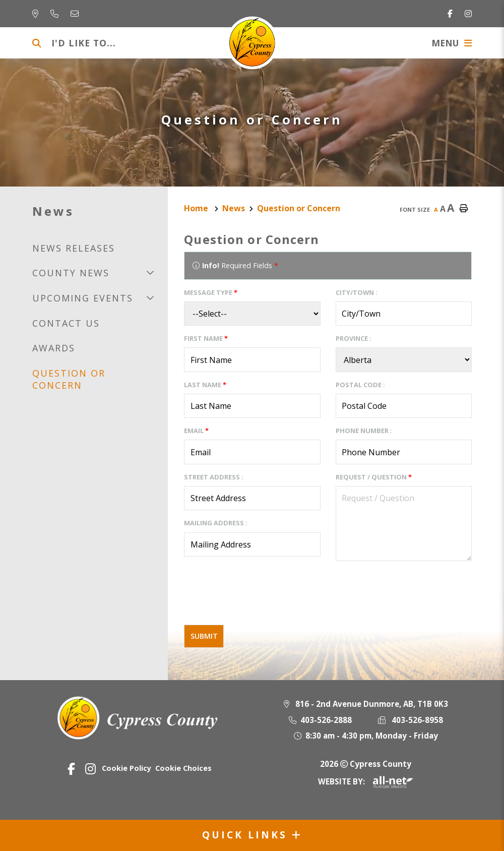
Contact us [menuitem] (66, 323)
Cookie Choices (183, 768)
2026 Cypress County (366, 764)
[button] (150, 273)
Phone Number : (364, 431)
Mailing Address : (216, 523)
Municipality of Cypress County (252, 43)
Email (196, 431)
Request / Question (374, 477)
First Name (206, 338)
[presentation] (261, 597)
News (234, 208)
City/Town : (357, 292)
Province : (354, 338)
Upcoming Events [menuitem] (83, 298)
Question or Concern (299, 208)
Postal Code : (360, 385)
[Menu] (452, 43)
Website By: (366, 781)
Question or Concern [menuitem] (69, 379)
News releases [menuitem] (74, 248)
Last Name (205, 385)
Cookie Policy (127, 768)
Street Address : (214, 477)
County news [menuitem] (71, 273)
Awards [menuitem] (54, 348)
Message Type (211, 292)
